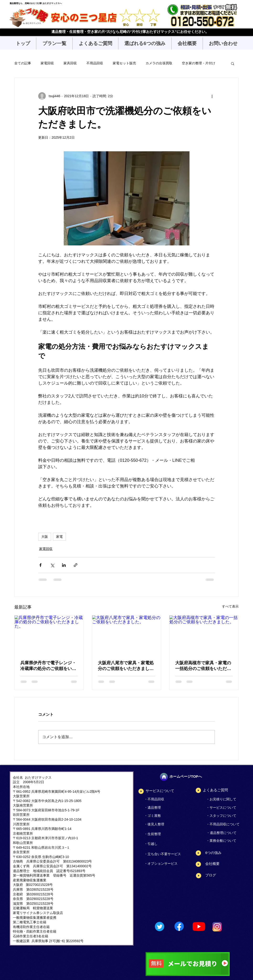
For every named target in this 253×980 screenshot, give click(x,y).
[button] (54, 43)
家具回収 (70, 63)
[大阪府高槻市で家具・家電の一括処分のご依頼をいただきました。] (204, 635)
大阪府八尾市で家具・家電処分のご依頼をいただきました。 (126, 666)
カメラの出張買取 (159, 63)
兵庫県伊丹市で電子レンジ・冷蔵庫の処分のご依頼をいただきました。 (48, 666)
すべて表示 (230, 606)
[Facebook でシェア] (40, 565)
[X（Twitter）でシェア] (52, 565)
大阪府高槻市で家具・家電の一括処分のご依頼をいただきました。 (203, 666)
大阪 (45, 537)
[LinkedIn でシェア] (64, 565)
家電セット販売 (124, 63)
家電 (59, 537)
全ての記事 (23, 63)
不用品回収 (95, 63)
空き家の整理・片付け (199, 63)
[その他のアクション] (212, 96)
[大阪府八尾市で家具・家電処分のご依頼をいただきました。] (127, 635)
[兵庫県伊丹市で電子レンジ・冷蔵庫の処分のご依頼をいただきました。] (49, 635)
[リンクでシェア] (76, 565)
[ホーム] (164, 777)
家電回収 (47, 63)
